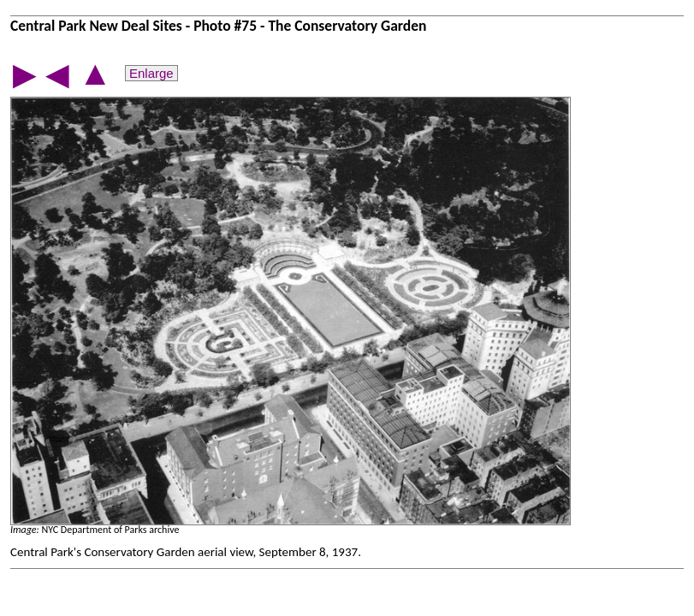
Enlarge (151, 73)
